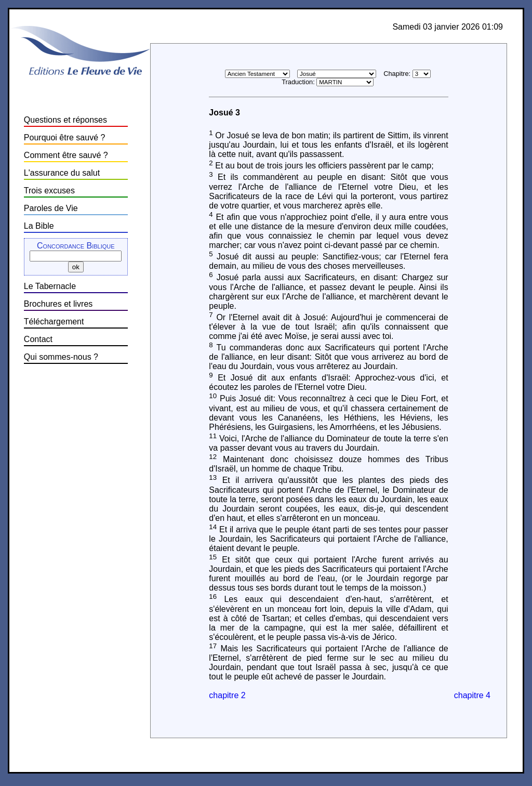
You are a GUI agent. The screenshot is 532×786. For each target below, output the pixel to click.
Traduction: (298, 82)
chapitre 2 (227, 695)
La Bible (39, 226)
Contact (38, 339)
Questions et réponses (65, 120)
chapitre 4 (472, 695)
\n (422, 74)
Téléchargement (54, 322)
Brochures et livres (58, 304)
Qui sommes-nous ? (61, 357)
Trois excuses (49, 191)
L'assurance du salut (62, 173)
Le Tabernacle (50, 286)
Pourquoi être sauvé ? (65, 137)
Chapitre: (397, 74)
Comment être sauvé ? (66, 155)
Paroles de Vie (51, 208)
